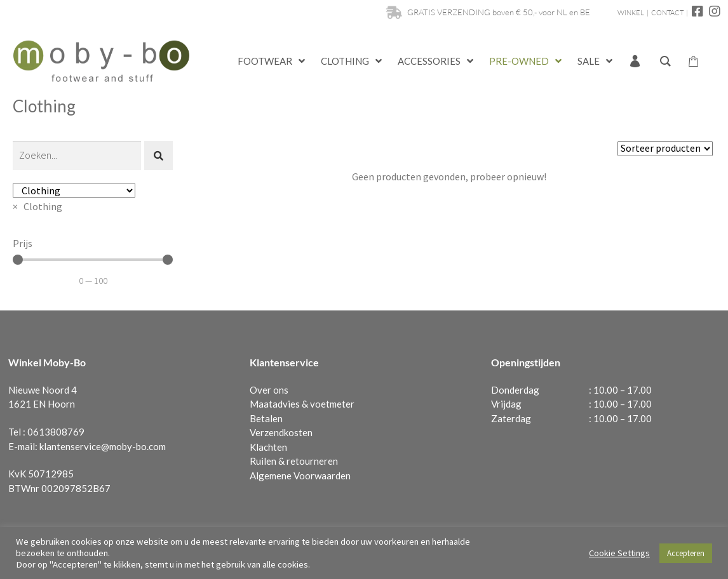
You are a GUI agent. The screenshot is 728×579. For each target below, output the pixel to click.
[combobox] (37, 206)
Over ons (269, 390)
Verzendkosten (281, 432)
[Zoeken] (77, 156)
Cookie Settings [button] (619, 553)
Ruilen (263, 461)
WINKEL (631, 13)
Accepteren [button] (686, 553)
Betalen (266, 418)
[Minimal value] (93, 260)
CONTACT (667, 13)
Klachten (268, 447)
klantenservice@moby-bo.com (103, 446)
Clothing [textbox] (37, 206)
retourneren (312, 461)
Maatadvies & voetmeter (302, 404)
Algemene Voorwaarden (300, 476)
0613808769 (56, 432)
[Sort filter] (665, 149)
